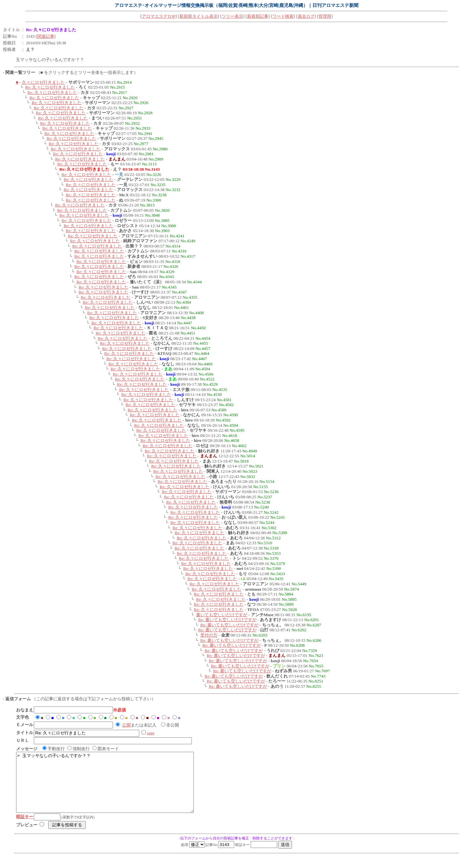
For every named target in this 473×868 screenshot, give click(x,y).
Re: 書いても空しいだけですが (227, 620)
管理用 (325, 16)
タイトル (11, 30)
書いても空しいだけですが (222, 615)
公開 (126, 725)
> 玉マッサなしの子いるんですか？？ (116, 788)
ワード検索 (283, 16)
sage (151, 733)
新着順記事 (258, 16)
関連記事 (46, 36)
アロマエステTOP (159, 16)
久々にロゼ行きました (43, 82)
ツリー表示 (232, 16)
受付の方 (209, 635)
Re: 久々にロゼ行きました (50, 87)
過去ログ (306, 16)
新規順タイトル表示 (199, 16)
